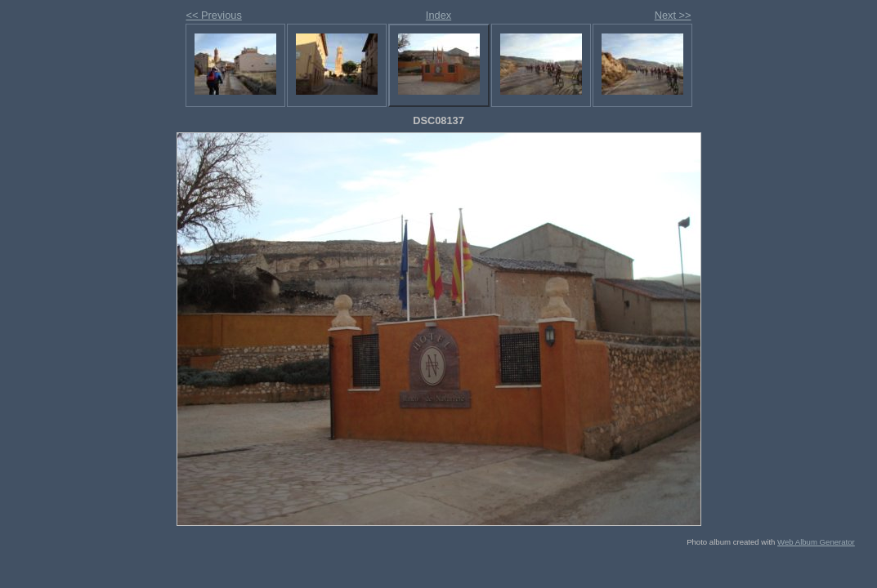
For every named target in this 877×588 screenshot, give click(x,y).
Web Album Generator (816, 542)
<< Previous (214, 15)
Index (438, 15)
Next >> (673, 15)
